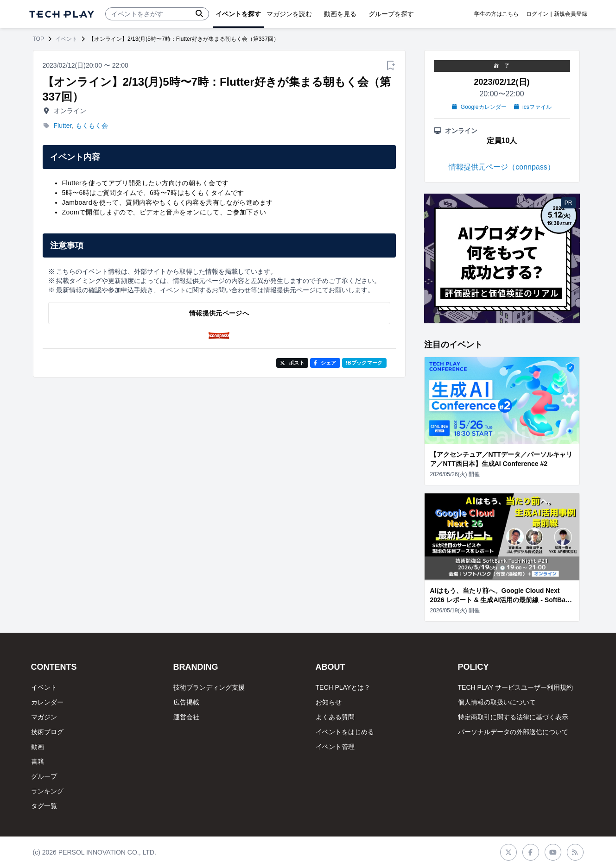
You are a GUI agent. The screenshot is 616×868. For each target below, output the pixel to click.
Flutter (63, 126)
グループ (44, 776)
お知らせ (329, 702)
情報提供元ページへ (219, 313)
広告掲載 (186, 702)
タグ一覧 (44, 806)
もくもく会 (92, 126)
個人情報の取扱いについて (497, 702)
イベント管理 (335, 747)
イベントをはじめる (345, 732)
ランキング (47, 791)
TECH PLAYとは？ (343, 687)
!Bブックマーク (364, 363)
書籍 (38, 761)
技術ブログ (47, 732)
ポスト (292, 363)
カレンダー (47, 702)
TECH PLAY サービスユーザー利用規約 (515, 687)
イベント (66, 39)
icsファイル (533, 107)
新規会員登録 (571, 14)
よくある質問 (335, 717)
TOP (38, 39)
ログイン (537, 14)
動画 (38, 747)
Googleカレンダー (479, 107)
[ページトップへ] (62, 14)
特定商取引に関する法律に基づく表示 (513, 717)
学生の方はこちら (496, 14)
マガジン (44, 717)
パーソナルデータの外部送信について (513, 732)
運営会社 (186, 717)
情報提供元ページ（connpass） (502, 167)
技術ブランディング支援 (209, 687)
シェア (325, 363)
